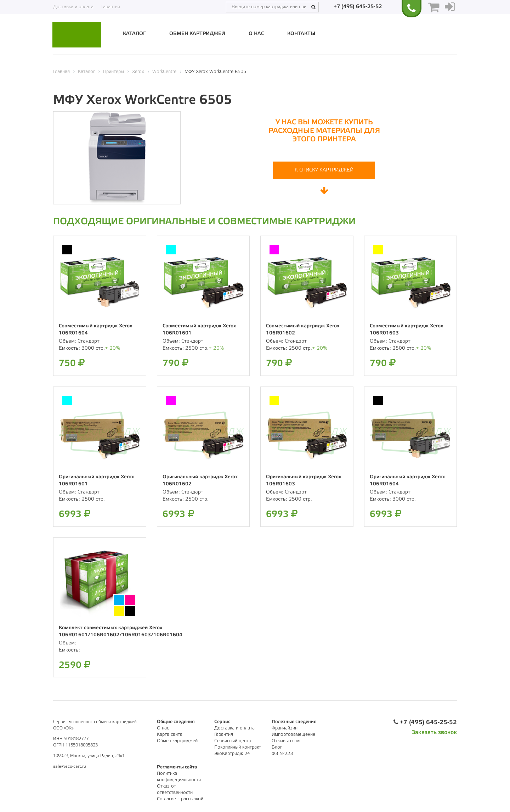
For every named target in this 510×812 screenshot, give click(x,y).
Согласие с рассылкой (180, 799)
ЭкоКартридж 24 (232, 754)
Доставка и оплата (73, 7)
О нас (256, 34)
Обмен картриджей (197, 34)
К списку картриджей (324, 170)
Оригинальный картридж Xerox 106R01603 (304, 481)
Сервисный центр (233, 741)
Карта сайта (170, 735)
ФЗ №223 (282, 754)
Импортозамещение (293, 735)
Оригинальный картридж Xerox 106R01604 (407, 481)
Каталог (134, 34)
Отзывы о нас (287, 741)
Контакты (301, 34)
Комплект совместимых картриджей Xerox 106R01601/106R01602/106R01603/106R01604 (121, 631)
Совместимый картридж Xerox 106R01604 (95, 330)
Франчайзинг (285, 728)
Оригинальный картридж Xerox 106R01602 (200, 481)
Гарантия (111, 7)
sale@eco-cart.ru (70, 766)
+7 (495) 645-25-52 (358, 7)
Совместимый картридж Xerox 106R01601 (199, 330)
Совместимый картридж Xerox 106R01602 (303, 330)
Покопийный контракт (238, 747)
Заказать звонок (434, 732)
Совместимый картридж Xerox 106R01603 (406, 330)
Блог (277, 747)
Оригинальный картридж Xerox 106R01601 (96, 481)
